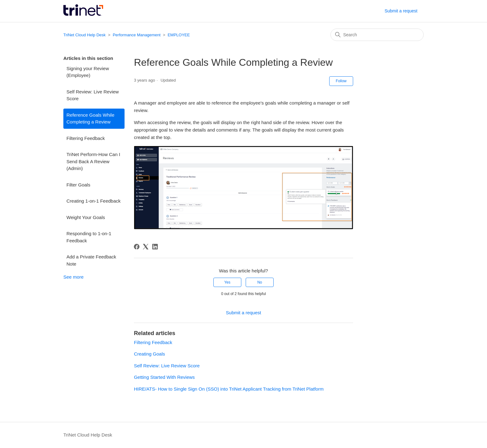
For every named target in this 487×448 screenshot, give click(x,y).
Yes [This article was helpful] (227, 282)
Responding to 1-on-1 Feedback (89, 237)
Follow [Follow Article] (341, 81)
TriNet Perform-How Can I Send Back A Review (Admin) (93, 161)
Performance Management (137, 35)
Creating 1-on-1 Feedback (93, 201)
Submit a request (401, 11)
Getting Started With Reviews (164, 377)
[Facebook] (137, 247)
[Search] (377, 35)
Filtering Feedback (86, 138)
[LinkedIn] (155, 247)
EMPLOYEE (179, 35)
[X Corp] (146, 247)
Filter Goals (78, 185)
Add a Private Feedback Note (91, 260)
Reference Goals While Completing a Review (90, 119)
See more (73, 277)
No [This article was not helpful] (259, 282)
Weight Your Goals (86, 217)
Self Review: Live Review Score (93, 95)
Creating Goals (149, 354)
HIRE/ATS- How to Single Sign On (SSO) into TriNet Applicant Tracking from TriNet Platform (229, 389)
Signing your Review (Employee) (88, 72)
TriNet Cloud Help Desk (85, 35)
